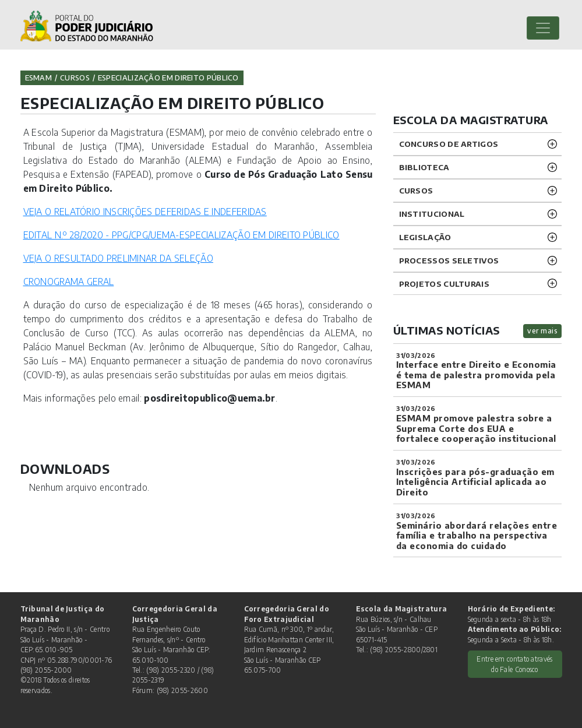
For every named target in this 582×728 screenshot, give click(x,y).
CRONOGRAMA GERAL (69, 281)
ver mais (542, 331)
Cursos (75, 78)
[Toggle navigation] (543, 28)
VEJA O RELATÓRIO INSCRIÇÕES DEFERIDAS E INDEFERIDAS (145, 211)
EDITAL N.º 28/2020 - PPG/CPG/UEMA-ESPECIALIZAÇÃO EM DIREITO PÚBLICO (181, 235)
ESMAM (39, 78)
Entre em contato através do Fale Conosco (514, 664)
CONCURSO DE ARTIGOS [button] (449, 144)
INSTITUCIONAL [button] (432, 214)
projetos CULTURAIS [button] (444, 284)
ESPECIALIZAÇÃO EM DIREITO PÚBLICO (168, 78)
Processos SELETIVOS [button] (449, 260)
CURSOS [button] (416, 190)
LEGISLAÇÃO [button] (425, 237)
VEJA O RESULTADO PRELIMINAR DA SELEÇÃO (118, 258)
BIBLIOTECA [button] (424, 167)
